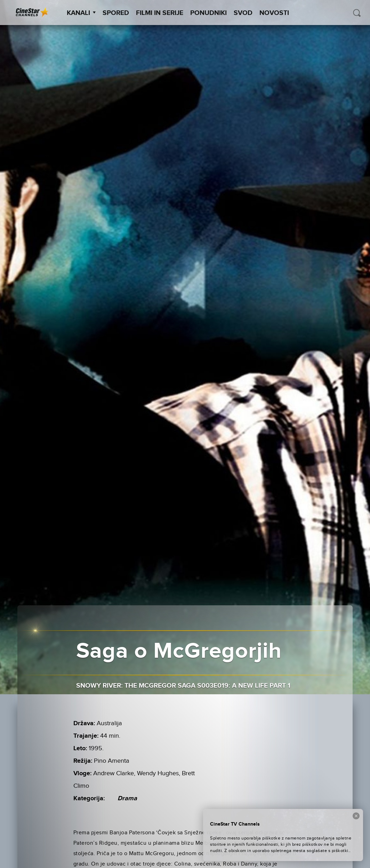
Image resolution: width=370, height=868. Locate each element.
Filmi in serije (160, 13)
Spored (116, 13)
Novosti (274, 13)
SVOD (243, 13)
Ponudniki (208, 13)
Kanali (81, 13)
